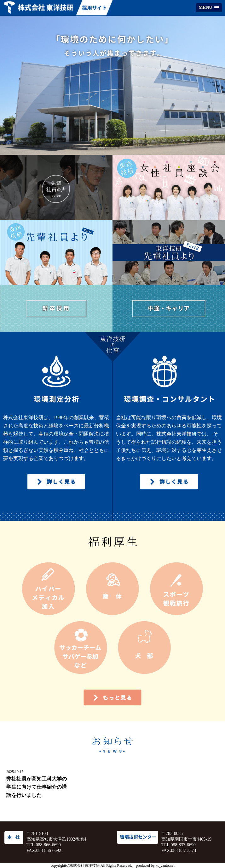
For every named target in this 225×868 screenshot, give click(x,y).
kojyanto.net (165, 865)
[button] (209, 8)
